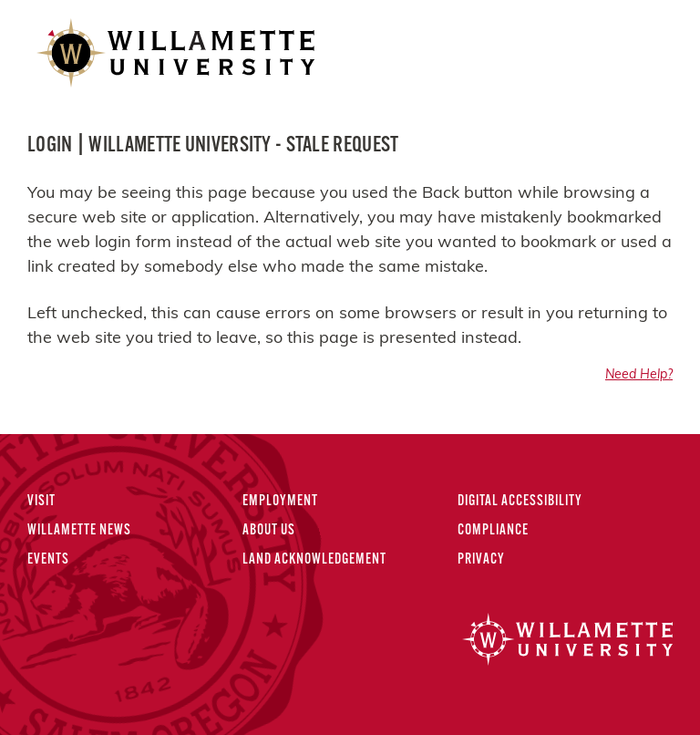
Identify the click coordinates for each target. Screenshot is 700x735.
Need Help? (639, 375)
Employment (280, 502)
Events (48, 560)
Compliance (493, 531)
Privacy (481, 560)
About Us (269, 531)
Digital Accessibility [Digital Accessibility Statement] (520, 502)
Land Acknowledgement (314, 560)
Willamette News (79, 531)
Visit (41, 502)
